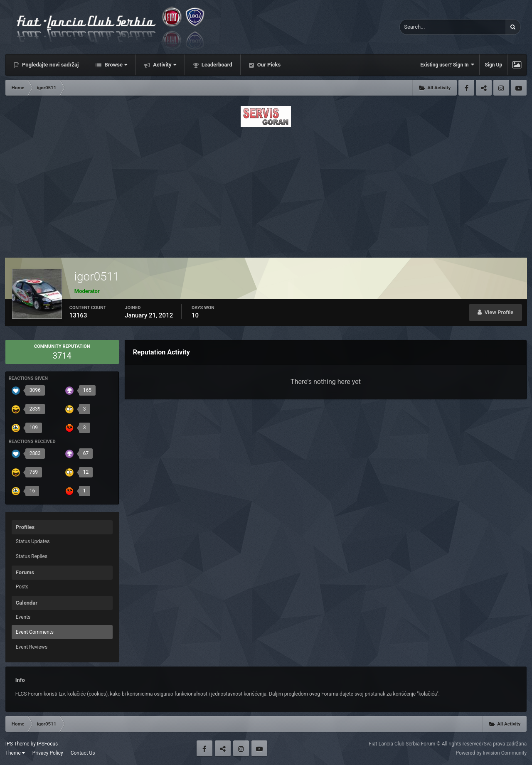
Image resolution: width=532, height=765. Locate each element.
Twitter (484, 88)
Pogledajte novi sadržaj (50, 65)
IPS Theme (17, 744)
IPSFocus (47, 744)
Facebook (466, 88)
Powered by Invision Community (491, 753)
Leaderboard (216, 65)
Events (23, 617)
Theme (15, 753)
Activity (164, 65)
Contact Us (83, 753)
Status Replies (32, 556)
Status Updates (33, 541)
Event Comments (35, 632)
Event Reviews (32, 647)
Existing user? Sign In (447, 65)
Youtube (519, 88)
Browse (115, 65)
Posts (22, 587)
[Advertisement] (266, 190)
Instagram (501, 88)
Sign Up (493, 65)
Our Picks (268, 65)
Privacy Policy (48, 753)
